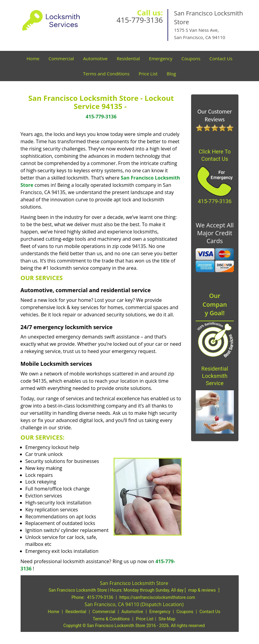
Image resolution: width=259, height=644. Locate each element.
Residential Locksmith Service (215, 376)
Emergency (161, 58)
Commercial (61, 58)
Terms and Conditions (106, 74)
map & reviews (203, 590)
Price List (148, 74)
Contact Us (221, 58)
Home (33, 58)
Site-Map (167, 619)
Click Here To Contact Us (215, 155)
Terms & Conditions (111, 619)
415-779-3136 (140, 20)
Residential (128, 58)
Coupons (191, 58)
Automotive (95, 58)
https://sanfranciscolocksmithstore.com (157, 597)
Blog (171, 74)
